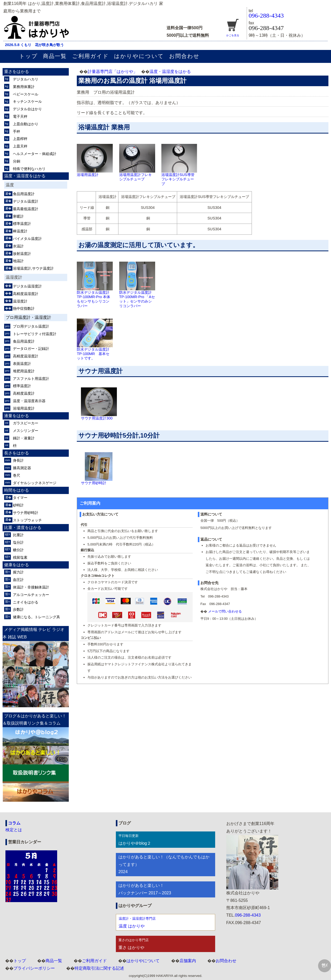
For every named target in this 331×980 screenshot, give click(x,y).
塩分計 (18, 542)
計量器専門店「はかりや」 (112, 72)
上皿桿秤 (20, 139)
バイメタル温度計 (27, 239)
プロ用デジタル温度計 (31, 326)
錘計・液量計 (24, 438)
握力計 (18, 572)
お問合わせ (184, 56)
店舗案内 (188, 961)
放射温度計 (22, 254)
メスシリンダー (26, 431)
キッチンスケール (27, 101)
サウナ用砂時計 (26, 513)
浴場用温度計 (24, 408)
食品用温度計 (24, 194)
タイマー (20, 498)
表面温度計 (22, 364)
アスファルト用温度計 (31, 379)
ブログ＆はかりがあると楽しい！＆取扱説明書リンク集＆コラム (34, 720)
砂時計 (18, 505)
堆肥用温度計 (24, 371)
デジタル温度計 (26, 201)
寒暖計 (18, 216)
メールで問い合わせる (225, 611)
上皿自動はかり (26, 124)
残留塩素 (20, 557)
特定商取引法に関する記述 (99, 968)
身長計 (18, 460)
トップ (28, 56)
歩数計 (18, 609)
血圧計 (18, 580)
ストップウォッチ (27, 520)
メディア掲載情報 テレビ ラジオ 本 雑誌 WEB (33, 633)
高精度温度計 (24, 393)
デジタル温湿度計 (27, 286)
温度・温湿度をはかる (170, 72)
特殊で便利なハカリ (29, 169)
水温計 (18, 246)
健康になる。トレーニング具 (36, 617)
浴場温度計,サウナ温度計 (33, 268)
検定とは (14, 830)
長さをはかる (17, 453)
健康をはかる (17, 565)
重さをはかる (17, 72)
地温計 (18, 261)
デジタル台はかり (27, 109)
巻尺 (17, 475)
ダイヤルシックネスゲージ (35, 483)
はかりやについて (139, 56)
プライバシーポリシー (34, 968)
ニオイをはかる (26, 602)
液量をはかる (17, 416)
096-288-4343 (266, 16)
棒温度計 (20, 231)
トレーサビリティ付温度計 (35, 334)
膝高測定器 (22, 468)
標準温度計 (22, 224)
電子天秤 (20, 116)
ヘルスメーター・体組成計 (35, 154)
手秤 (17, 131)
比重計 (18, 535)
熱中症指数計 (24, 308)
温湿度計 (20, 301)
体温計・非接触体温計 (31, 587)
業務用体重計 (24, 87)
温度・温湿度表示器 (29, 401)
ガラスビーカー (26, 423)
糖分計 (18, 550)
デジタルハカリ (26, 79)
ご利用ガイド (91, 56)
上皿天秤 (20, 146)
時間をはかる (17, 490)
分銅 (17, 161)
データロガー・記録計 (31, 349)
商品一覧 (55, 56)
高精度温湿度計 (26, 294)
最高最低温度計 (26, 209)
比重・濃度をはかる (23, 528)
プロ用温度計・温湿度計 (28, 317)
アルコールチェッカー (31, 595)
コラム (14, 823)
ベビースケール (26, 94)
